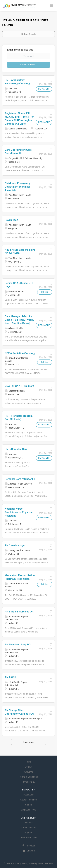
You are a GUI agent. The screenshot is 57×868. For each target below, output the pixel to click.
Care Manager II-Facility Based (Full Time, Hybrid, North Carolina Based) (19, 320)
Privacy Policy (28, 782)
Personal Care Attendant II (20, 479)
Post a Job (28, 795)
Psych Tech (11, 220)
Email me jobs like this (20, 50)
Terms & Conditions (28, 777)
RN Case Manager (15, 545)
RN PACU (10, 677)
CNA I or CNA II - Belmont (19, 386)
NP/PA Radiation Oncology (20, 353)
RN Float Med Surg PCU (18, 645)
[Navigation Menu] (52, 5)
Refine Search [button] (28, 34)
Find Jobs (28, 823)
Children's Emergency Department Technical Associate (17, 187)
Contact (28, 767)
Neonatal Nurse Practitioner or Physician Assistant (19, 512)
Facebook (31, 846)
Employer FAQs (28, 810)
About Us (29, 772)
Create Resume (28, 828)
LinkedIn (31, 851)
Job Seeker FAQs (29, 838)
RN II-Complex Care (16, 449)
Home (28, 762)
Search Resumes (28, 800)
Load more (28, 742)
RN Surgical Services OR (19, 612)
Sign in (28, 805)
